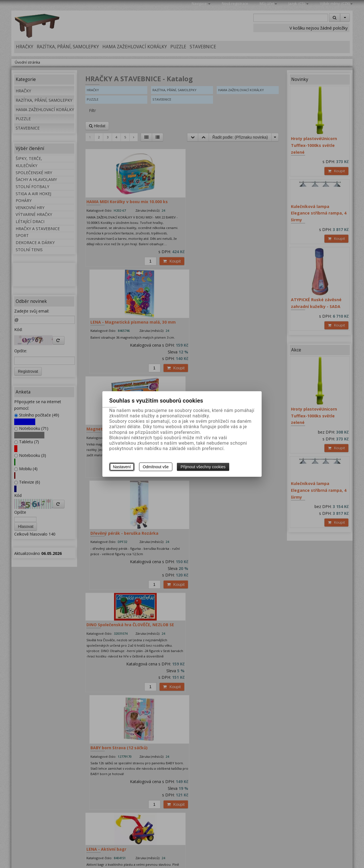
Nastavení (122, 467)
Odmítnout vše (156, 467)
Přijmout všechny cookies (203, 467)
